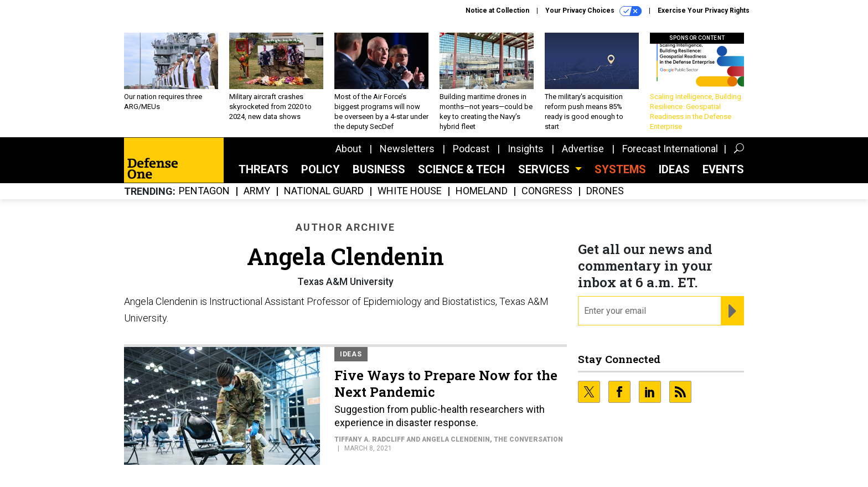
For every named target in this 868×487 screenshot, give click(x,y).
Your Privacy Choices (593, 11)
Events (723, 169)
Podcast (471, 149)
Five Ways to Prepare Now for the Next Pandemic (446, 384)
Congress (547, 191)
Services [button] (545, 169)
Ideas (674, 169)
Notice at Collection (497, 11)
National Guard (324, 191)
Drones (605, 191)
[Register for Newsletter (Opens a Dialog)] (732, 311)
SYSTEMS (620, 169)
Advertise (583, 149)
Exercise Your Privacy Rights (704, 11)
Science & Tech (461, 169)
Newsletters (407, 149)
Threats (263, 169)
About (348, 149)
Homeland (482, 191)
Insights (526, 149)
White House (410, 191)
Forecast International (670, 149)
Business (379, 169)
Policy (321, 169)
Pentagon (204, 191)
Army (257, 191)
